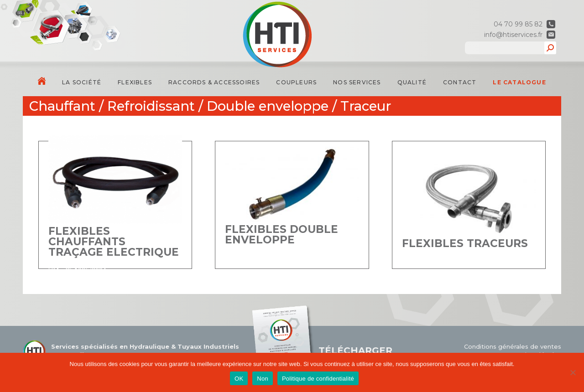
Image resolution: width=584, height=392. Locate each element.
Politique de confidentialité (318, 379)
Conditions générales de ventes (513, 346)
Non (263, 379)
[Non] (573, 372)
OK (239, 379)
